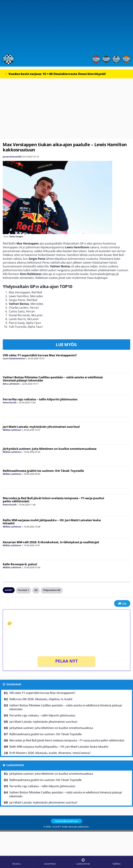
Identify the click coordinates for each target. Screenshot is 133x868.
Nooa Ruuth (10, 402)
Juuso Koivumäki (12, 157)
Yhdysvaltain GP (52, 590)
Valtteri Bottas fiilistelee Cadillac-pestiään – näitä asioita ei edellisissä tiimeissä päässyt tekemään (53, 379)
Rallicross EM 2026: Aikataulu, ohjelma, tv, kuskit (41, 699)
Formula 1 (23, 590)
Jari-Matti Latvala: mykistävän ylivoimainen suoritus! (41, 427)
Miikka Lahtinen (12, 430)
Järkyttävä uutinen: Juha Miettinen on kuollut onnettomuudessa (50, 449)
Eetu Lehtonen (11, 384)
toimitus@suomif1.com (66, 821)
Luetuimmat (15, 765)
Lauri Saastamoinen (14, 358)
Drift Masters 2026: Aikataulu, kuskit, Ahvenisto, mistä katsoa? (50, 753)
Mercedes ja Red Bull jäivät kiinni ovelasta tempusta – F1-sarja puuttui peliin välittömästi (53, 500)
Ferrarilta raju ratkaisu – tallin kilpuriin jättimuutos (40, 399)
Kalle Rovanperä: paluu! (20, 564)
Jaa (122, 603)
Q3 (36, 590)
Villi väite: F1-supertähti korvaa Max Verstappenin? (40, 355)
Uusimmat (14, 684)
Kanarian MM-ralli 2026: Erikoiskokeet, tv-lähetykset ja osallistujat (51, 542)
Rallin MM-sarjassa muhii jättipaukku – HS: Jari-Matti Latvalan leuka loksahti (52, 522)
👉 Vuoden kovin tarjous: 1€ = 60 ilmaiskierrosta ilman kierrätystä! (55, 74)
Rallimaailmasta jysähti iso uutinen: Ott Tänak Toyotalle (43, 471)
